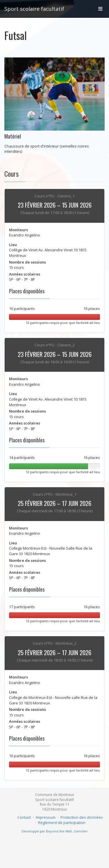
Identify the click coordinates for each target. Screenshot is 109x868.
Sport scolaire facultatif (34, 9)
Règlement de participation (62, 823)
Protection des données (82, 817)
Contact (24, 817)
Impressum (46, 817)
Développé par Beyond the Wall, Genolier (55, 831)
